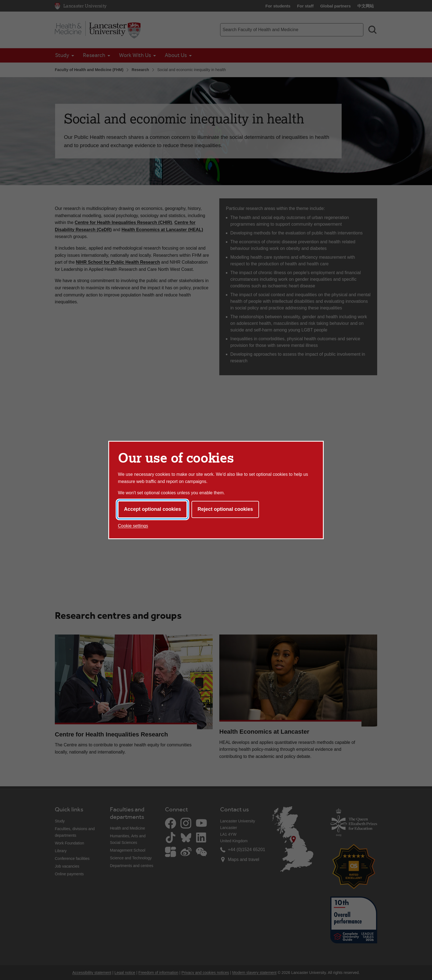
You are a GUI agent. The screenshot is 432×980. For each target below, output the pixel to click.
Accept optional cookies (152, 509)
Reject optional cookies (225, 509)
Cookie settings (133, 526)
